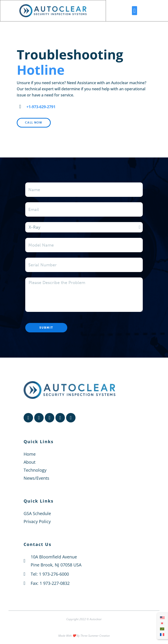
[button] (134, 11)
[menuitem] (162, 618)
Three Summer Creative (95, 636)
